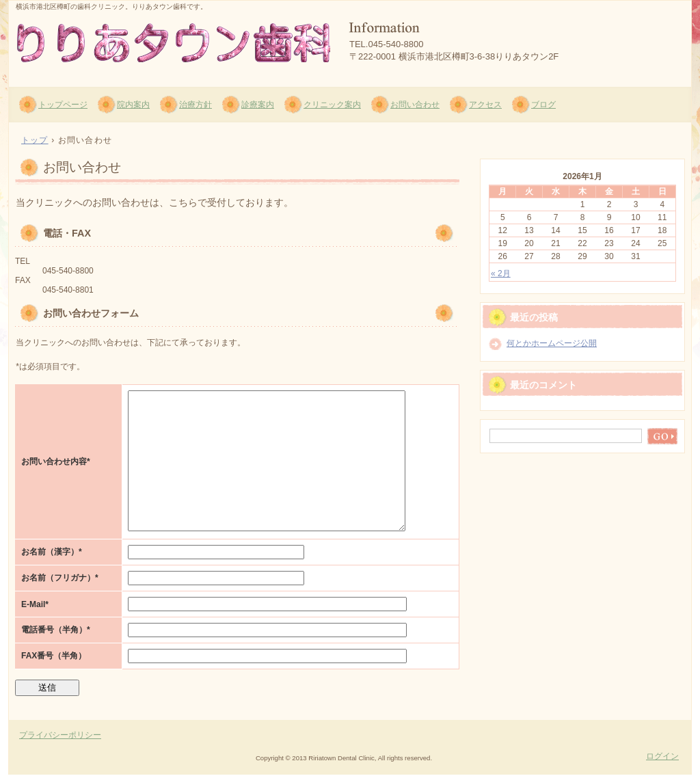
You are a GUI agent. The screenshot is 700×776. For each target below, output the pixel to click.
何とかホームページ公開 (552, 343)
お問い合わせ (415, 105)
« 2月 (501, 273)
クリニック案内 (332, 105)
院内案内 (133, 105)
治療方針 (196, 105)
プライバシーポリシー (60, 735)
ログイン (662, 756)
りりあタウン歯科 (173, 42)
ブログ (543, 105)
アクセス (485, 105)
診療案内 (258, 105)
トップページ (63, 105)
